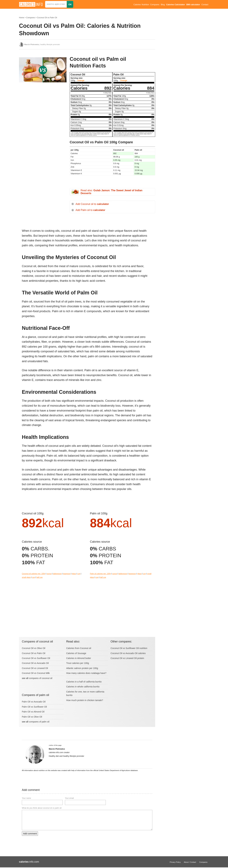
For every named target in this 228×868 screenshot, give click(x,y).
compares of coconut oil (41, 678)
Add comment (30, 834)
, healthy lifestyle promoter (42, 44)
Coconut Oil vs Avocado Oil (35, 663)
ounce (49, 574)
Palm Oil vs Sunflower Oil (34, 707)
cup (79, 574)
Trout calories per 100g (78, 663)
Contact (205, 5)
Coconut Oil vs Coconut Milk (36, 673)
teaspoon (67, 574)
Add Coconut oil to (92, 204)
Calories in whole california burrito (83, 687)
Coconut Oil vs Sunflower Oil (36, 658)
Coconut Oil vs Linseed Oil (35, 668)
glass (74, 574)
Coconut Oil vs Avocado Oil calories (128, 653)
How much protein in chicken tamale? (85, 700)
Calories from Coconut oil (79, 648)
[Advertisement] (43, 116)
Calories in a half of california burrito (84, 682)
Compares (155, 5)
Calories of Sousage (76, 653)
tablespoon (57, 574)
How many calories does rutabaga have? (86, 673)
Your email (69, 798)
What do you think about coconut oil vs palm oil (42, 808)
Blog (163, 5)
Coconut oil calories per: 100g (34, 574)
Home (22, 18)
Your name (26, 798)
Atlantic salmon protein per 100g (82, 668)
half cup (40, 577)
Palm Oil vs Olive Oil (32, 717)
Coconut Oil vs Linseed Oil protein (127, 658)
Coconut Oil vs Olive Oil (34, 648)
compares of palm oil (39, 722)
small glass (26, 577)
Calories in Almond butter (79, 658)
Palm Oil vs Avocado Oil (34, 702)
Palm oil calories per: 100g (100, 574)
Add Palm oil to (90, 210)
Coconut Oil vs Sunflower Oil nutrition (129, 648)
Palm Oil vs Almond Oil (33, 712)
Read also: (111, 192)
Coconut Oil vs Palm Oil (47, 18)
